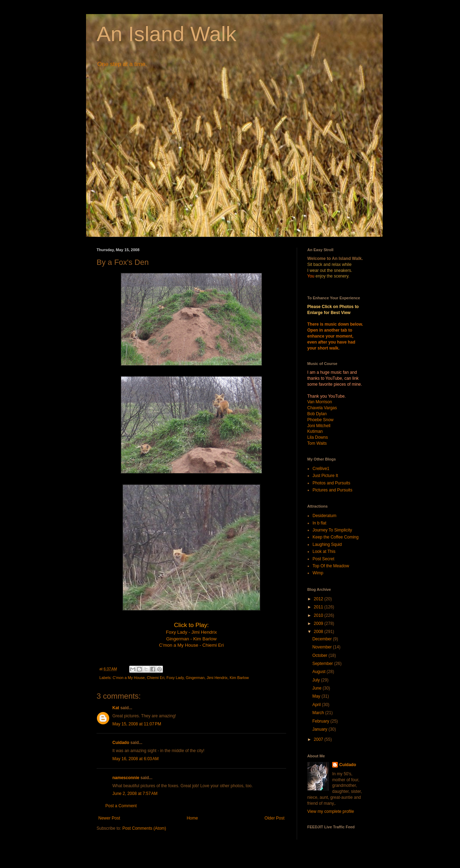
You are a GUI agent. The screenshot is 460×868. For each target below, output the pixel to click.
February (321, 721)
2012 (319, 599)
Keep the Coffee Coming (336, 537)
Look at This (324, 552)
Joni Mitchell (319, 426)
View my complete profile (331, 811)
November (323, 647)
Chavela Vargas (322, 408)
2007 (319, 739)
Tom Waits (317, 443)
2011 (319, 607)
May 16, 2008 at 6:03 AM (136, 759)
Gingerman (195, 678)
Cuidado (121, 743)
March (319, 713)
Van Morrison (320, 402)
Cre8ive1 (321, 469)
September (323, 664)
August (319, 672)
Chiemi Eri (156, 678)
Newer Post (109, 818)
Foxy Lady (175, 678)
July (317, 680)
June (317, 688)
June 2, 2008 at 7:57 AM (135, 794)
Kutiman (315, 431)
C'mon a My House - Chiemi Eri (191, 645)
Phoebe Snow (320, 420)
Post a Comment (121, 806)
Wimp (318, 573)
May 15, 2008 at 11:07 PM (137, 724)
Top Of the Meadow (331, 566)
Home (192, 818)
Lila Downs (318, 437)
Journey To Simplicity (332, 530)
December (323, 639)
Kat (116, 708)
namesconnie (126, 778)
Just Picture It (325, 476)
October (320, 655)
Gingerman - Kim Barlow (191, 639)
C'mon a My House (129, 678)
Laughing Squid (327, 544)
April (317, 705)
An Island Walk (166, 34)
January (320, 729)
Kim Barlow (239, 678)
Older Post (274, 818)
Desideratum (324, 516)
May (317, 696)
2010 (319, 615)
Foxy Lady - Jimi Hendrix (191, 632)
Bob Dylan (317, 414)
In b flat (319, 523)
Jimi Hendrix (217, 678)
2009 (319, 624)
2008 (319, 632)
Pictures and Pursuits (332, 490)
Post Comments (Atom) (144, 828)
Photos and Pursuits (331, 483)
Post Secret (323, 559)
